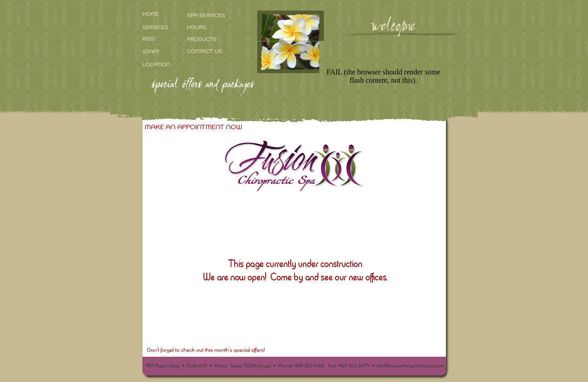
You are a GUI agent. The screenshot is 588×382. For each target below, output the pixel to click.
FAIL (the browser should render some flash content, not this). (384, 76)
